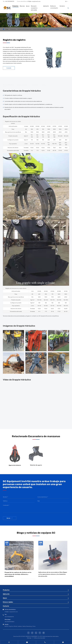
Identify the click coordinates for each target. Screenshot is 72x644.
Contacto (62, 6)
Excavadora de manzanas (40, 29)
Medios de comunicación (54, 7)
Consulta (9, 68)
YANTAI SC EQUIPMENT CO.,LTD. (34, 636)
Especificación (23, 84)
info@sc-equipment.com (34, 1)
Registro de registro (54, 29)
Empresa (22, 6)
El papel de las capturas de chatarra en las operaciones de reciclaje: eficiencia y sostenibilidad (18, 573)
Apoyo (28, 6)
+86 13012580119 (10, 1)
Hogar (7, 29)
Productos (15, 6)
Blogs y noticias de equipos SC (36, 534)
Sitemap (29, 638)
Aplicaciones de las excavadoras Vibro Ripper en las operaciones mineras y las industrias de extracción (53, 573)
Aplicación (46, 6)
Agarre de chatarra (15, 464)
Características (8, 84)
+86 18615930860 (9, 622)
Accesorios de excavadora (24, 29)
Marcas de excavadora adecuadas (34, 8)
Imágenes (35, 84)
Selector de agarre (36, 464)
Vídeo (44, 84)
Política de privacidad (39, 638)
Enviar (10, 518)
